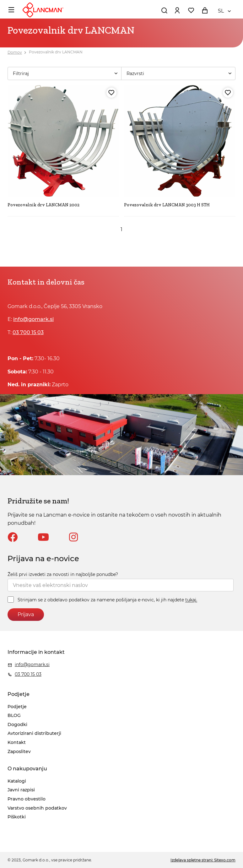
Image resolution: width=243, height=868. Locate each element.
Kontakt (17, 742)
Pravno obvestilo (27, 799)
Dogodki (17, 724)
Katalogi (17, 781)
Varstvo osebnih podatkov (37, 808)
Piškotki (17, 817)
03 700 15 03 (28, 332)
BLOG (14, 715)
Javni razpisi (21, 790)
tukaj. (191, 600)
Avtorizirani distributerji (34, 733)
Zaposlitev (19, 751)
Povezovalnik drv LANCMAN (56, 52)
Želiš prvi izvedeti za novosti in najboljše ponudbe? (63, 574)
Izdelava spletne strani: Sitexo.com (203, 860)
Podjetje (17, 707)
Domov (15, 52)
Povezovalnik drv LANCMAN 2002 (43, 205)
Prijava (26, 614)
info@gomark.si (33, 319)
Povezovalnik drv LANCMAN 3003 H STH (167, 205)
